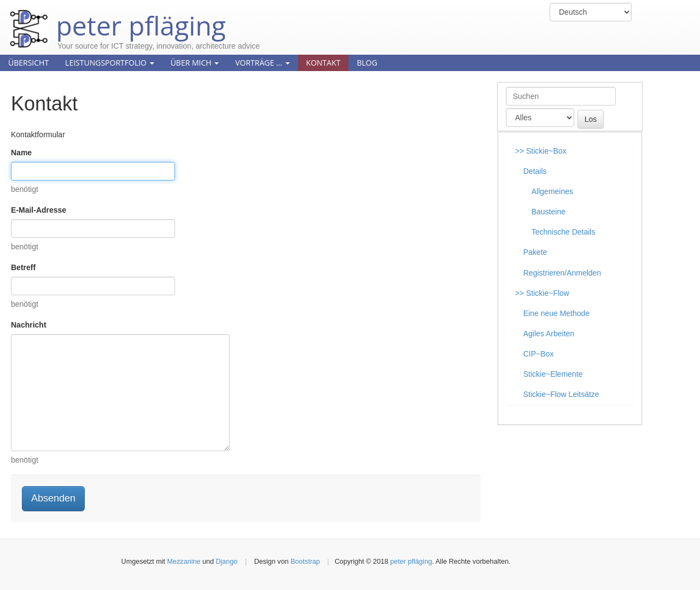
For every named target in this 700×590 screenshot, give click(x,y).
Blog (367, 63)
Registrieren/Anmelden (562, 273)
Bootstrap (305, 562)
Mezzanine (184, 562)
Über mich (195, 63)
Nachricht (29, 325)
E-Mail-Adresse (39, 210)
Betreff (23, 267)
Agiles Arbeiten (549, 334)
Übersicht (28, 63)
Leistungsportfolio (110, 63)
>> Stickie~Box (541, 151)
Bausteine (549, 212)
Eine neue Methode (556, 313)
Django (226, 562)
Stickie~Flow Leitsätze (561, 394)
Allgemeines (552, 191)
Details (535, 171)
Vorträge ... (262, 63)
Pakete (535, 252)
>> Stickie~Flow (542, 293)
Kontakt (323, 63)
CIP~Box (539, 354)
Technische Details (564, 232)
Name (21, 153)
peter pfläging (117, 17)
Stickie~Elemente (553, 374)
